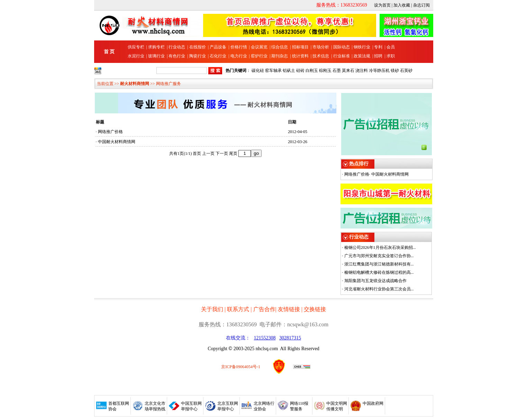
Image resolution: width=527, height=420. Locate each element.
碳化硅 (258, 71)
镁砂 (395, 71)
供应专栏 (136, 47)
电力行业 (239, 56)
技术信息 (321, 56)
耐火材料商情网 (135, 84)
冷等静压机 (379, 71)
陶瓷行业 (198, 56)
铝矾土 (289, 71)
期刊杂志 (280, 56)
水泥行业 (136, 56)
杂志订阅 (421, 5)
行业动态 (177, 47)
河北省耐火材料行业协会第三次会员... (379, 289)
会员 (391, 47)
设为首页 (382, 5)
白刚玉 (312, 71)
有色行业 (177, 56)
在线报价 (198, 47)
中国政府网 (373, 403)
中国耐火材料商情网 (117, 142)
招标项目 (300, 47)
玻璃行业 (156, 56)
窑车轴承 (273, 71)
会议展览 (259, 47)
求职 (391, 56)
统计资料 (300, 56)
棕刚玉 (325, 71)
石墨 (337, 71)
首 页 (109, 52)
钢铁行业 (362, 47)
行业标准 (342, 56)
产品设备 (218, 47)
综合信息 (280, 47)
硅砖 (300, 71)
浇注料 (362, 71)
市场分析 (321, 47)
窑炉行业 (259, 56)
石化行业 (218, 56)
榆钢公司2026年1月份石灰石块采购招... (380, 248)
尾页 (233, 153)
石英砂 (406, 71)
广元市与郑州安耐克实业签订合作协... (379, 256)
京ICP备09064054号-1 (241, 367)
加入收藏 (402, 5)
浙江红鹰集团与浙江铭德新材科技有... (379, 264)
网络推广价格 (110, 132)
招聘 (378, 56)
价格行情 (239, 47)
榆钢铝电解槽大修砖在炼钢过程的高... (379, 272)
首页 (197, 153)
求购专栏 (156, 47)
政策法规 (362, 56)
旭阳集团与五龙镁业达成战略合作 (375, 281)
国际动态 (342, 47)
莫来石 (348, 71)
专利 (378, 47)
